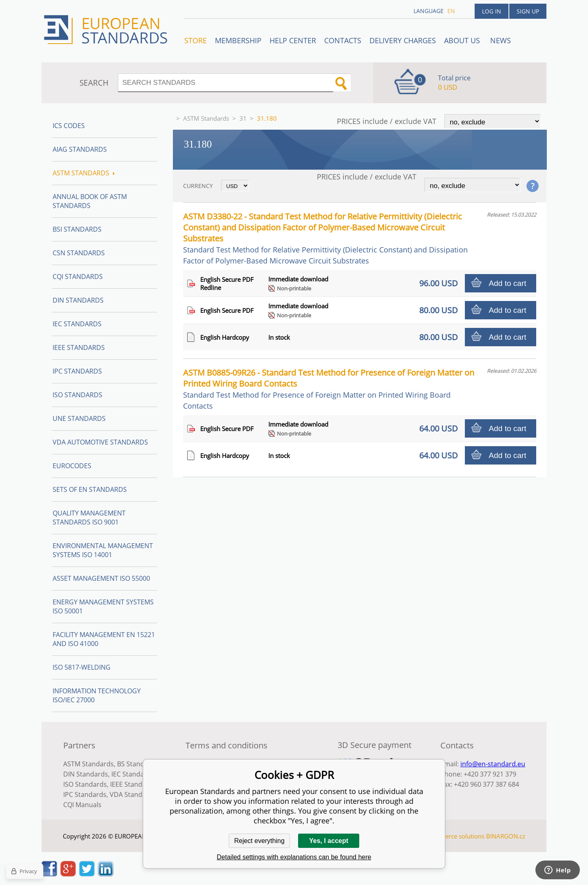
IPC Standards (77, 371)
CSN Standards (79, 253)
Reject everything (259, 841)
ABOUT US (463, 40)
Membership (238, 40)
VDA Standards (133, 794)
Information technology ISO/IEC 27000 (97, 695)
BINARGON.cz (506, 836)
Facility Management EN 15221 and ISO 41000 (104, 639)
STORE (196, 40)
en (451, 11)
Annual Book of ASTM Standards (90, 201)
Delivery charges (403, 40)
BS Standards (138, 764)
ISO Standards (77, 395)
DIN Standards (78, 300)
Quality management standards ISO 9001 (89, 518)
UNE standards (79, 418)
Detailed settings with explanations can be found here (294, 857)
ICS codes (69, 126)
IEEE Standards (79, 347)
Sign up (528, 11)
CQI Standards (78, 277)
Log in (492, 11)
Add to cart (508, 283)
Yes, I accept (329, 841)
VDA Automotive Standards (100, 442)
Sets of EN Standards (90, 489)
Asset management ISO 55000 (101, 578)
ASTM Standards (206, 118)
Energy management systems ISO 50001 (103, 606)
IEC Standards (77, 324)
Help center (293, 40)
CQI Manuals (82, 805)
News (501, 40)
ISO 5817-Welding (82, 667)
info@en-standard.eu (493, 764)
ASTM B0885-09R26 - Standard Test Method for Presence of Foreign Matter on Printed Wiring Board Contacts (329, 389)
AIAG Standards (80, 149)
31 (243, 118)
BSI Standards (77, 229)
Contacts (343, 40)
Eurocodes (72, 466)
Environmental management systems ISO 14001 (103, 550)
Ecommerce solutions (454, 836)
